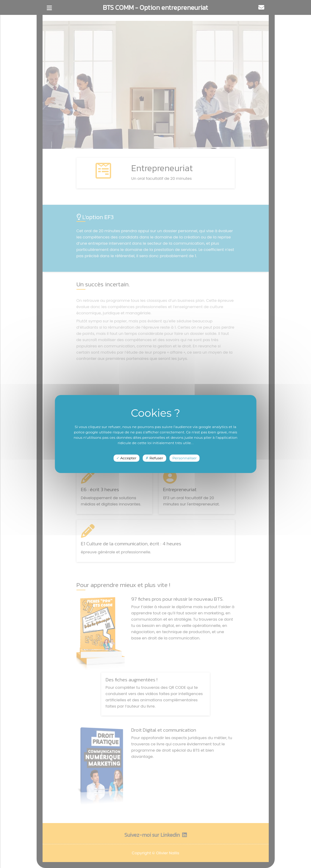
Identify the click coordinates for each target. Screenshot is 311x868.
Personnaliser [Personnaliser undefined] (185, 458)
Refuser (154, 458)
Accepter (126, 458)
